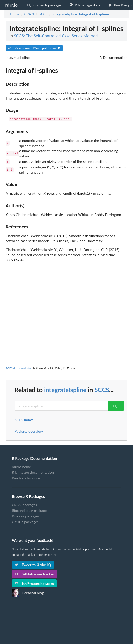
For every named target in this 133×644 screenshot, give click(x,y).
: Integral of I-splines (81, 14)
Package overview (29, 431)
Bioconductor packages (30, 510)
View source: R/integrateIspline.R (34, 48)
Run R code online (26, 477)
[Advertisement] (66, 298)
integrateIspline (65, 389)
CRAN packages (24, 504)
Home (14, 14)
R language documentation (33, 472)
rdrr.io (11, 5)
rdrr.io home (21, 466)
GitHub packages (25, 521)
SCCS (102, 389)
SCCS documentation (19, 368)
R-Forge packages (26, 516)
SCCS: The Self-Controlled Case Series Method (56, 36)
